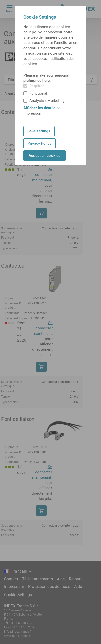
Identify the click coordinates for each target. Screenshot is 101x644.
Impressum (33, 113)
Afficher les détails (42, 108)
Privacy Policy (39, 143)
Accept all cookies (45, 156)
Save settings (39, 131)
